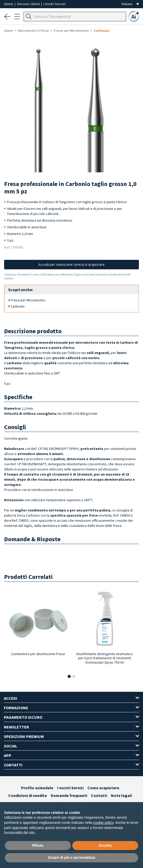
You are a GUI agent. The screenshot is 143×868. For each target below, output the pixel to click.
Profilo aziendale (37, 788)
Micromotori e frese (34, 31)
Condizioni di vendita (28, 795)
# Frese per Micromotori (27, 300)
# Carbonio (16, 306)
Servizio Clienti (29, 4)
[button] (69, 676)
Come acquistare (103, 788)
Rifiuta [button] (38, 845)
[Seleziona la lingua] (130, 4)
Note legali (121, 795)
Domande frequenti (69, 795)
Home (9, 4)
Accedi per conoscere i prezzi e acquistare (71, 264)
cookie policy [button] (103, 823)
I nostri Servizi (54, 4)
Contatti (99, 795)
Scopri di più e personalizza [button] (71, 857)
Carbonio (102, 31)
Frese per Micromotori (71, 31)
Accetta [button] (105, 845)
